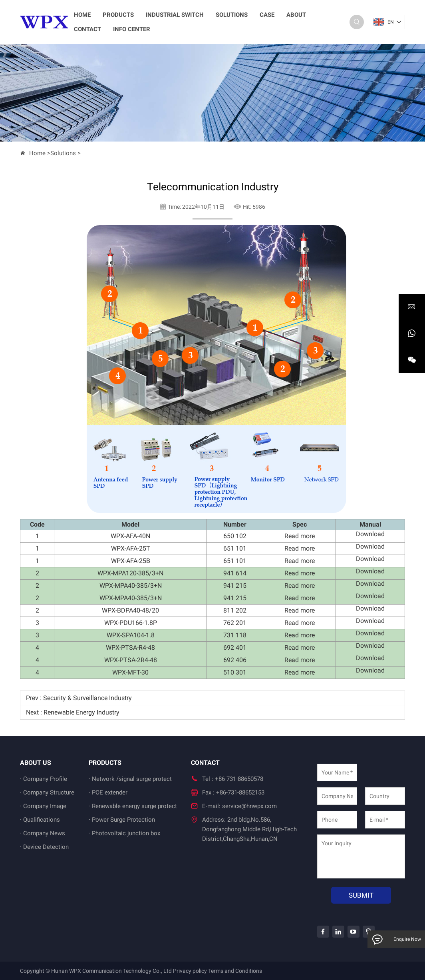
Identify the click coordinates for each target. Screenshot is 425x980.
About (296, 15)
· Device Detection (44, 847)
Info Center (132, 29)
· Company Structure (47, 792)
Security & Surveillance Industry (87, 698)
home (82, 15)
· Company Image (43, 806)
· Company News (43, 833)
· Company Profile (44, 779)
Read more (300, 536)
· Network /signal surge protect (130, 779)
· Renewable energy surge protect (133, 806)
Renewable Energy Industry (81, 712)
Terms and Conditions (235, 971)
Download (370, 534)
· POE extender (108, 792)
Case (267, 15)
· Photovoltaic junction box (124, 833)
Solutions (232, 15)
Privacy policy (190, 971)
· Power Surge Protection (122, 820)
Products (118, 15)
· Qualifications (40, 820)
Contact (87, 29)
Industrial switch (175, 15)
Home (37, 153)
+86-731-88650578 (239, 779)
